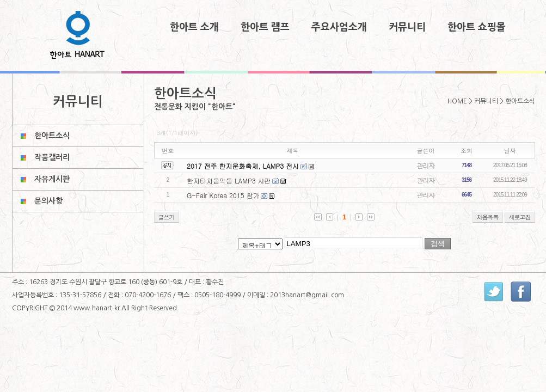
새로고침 (520, 217)
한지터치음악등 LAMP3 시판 (229, 180)
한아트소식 (52, 136)
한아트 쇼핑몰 (477, 27)
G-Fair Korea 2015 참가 (223, 195)
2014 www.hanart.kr (89, 308)
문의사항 (48, 201)
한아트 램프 (265, 27)
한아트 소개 (194, 27)
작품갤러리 (52, 157)
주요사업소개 (339, 27)
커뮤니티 (407, 27)
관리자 (426, 165)
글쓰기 (167, 217)
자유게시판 (52, 179)
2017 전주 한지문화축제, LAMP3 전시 (243, 166)
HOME (457, 101)
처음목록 (488, 217)
